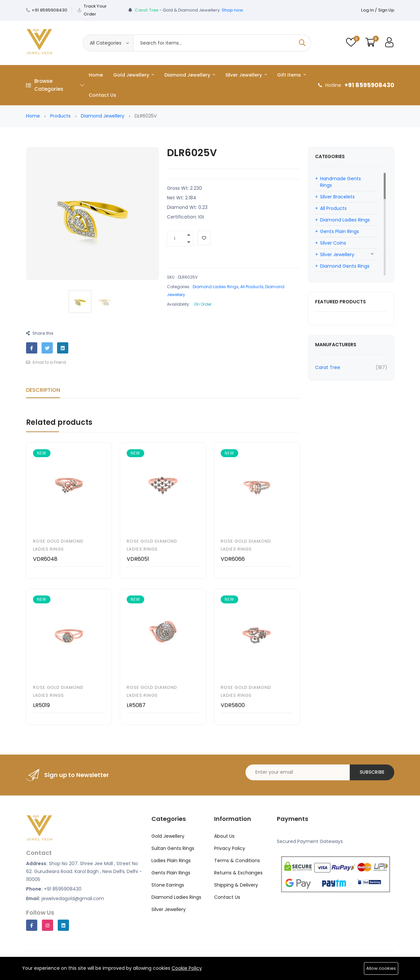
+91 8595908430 (49, 10)
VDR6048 (45, 559)
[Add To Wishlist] (204, 238)
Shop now (232, 10)
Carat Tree (328, 367)
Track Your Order (95, 10)
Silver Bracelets (337, 197)
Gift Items (291, 75)
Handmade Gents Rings (340, 182)
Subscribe (372, 772)
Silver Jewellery (246, 75)
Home (96, 75)
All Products (252, 287)
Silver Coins (333, 243)
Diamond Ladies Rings (216, 287)
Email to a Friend (46, 362)
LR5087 (136, 705)
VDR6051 (138, 559)
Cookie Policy (187, 968)
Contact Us (102, 95)
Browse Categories (55, 85)
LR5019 (41, 705)
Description (43, 390)
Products (60, 116)
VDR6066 (233, 559)
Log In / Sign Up (378, 10)
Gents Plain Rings (339, 231)
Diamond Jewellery (190, 75)
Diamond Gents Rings (345, 266)
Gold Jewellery (134, 75)
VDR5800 (233, 705)
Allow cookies (381, 968)
